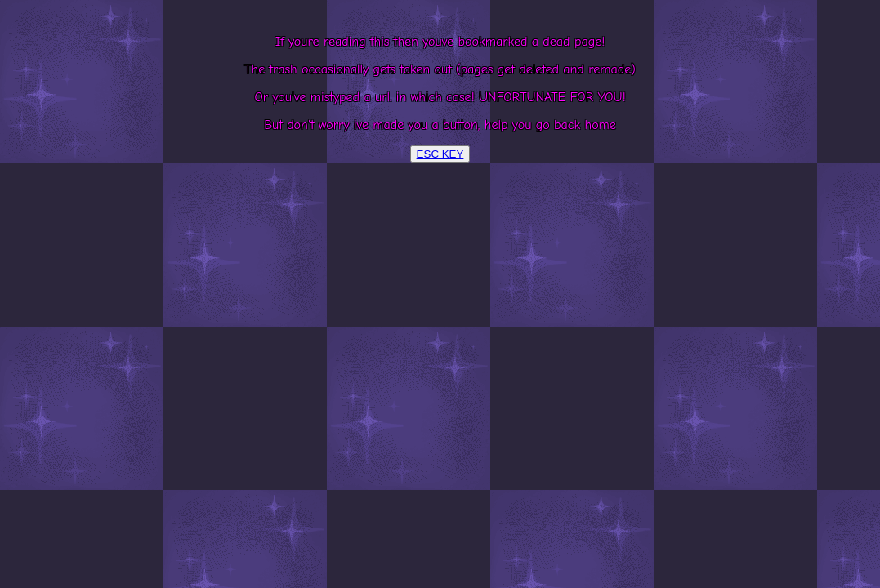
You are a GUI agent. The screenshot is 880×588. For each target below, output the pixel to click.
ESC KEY (440, 154)
